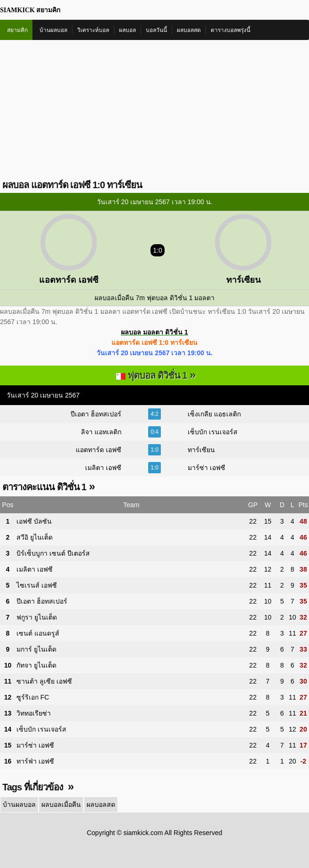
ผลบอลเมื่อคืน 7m (120, 298)
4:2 (154, 414)
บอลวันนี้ (156, 30)
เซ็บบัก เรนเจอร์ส (213, 432)
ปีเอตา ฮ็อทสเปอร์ (96, 414)
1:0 (154, 450)
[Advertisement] (154, 111)
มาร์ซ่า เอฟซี (206, 468)
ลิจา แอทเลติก (101, 432)
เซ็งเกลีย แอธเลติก (214, 414)
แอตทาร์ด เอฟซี (99, 450)
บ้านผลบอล (53, 30)
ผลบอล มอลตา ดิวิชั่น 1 (154, 332)
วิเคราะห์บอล (93, 30)
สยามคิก (17, 30)
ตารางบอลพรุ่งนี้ (230, 30)
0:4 (154, 432)
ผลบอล (127, 30)
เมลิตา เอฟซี (103, 468)
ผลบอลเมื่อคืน (61, 804)
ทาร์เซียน (201, 450)
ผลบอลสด (189, 30)
